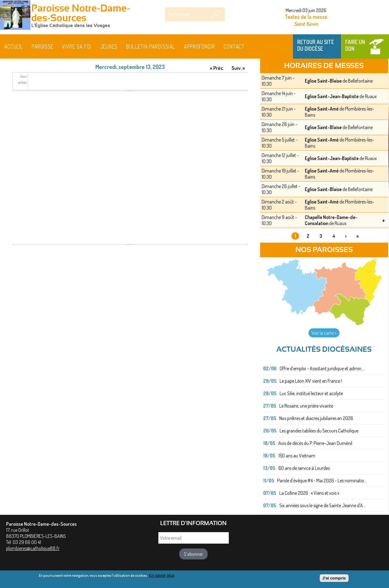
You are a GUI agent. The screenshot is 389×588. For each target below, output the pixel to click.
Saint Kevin (306, 24)
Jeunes (109, 46)
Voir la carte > (324, 333)
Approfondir (200, 46)
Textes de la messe (306, 17)
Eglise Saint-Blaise (323, 81)
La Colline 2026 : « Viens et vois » (309, 493)
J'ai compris (334, 579)
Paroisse (43, 46)
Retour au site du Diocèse (316, 45)
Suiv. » (238, 68)
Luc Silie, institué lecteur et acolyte (311, 393)
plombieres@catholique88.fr (33, 548)
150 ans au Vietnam (297, 456)
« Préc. (217, 68)
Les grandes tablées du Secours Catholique (319, 431)
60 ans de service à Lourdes (304, 468)
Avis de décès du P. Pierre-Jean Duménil (315, 443)
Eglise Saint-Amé (322, 109)
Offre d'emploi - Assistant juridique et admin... (322, 368)
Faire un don (355, 45)
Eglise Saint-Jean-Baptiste (332, 96)
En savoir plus (162, 576)
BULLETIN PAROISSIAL (151, 46)
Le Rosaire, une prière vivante (306, 406)
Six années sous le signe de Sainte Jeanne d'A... (322, 505)
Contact (234, 46)
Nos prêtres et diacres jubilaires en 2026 (316, 418)
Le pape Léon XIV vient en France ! (311, 381)
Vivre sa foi (77, 46)
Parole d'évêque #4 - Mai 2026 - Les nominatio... (322, 480)
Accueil (14, 46)
